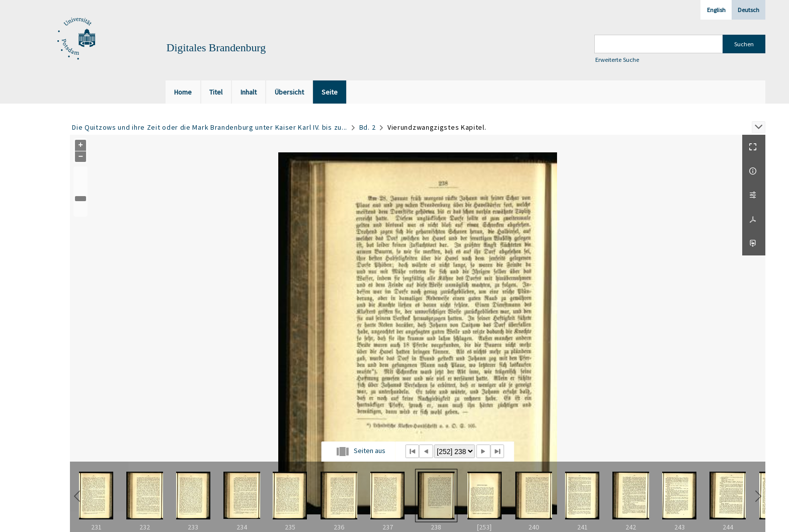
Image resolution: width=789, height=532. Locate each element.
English (716, 10)
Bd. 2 (368, 127)
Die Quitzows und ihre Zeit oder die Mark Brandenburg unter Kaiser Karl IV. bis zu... (210, 127)
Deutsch (748, 10)
